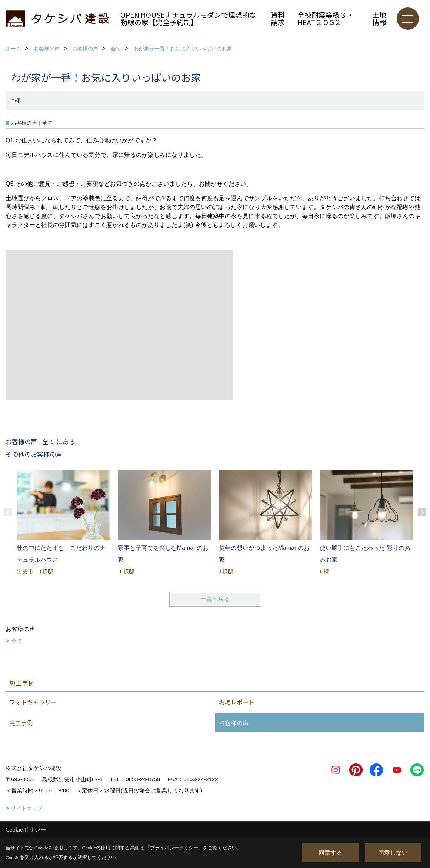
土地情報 (379, 18)
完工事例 (21, 723)
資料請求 (278, 18)
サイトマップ (27, 808)
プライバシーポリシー (174, 848)
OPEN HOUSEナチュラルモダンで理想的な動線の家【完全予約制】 (188, 18)
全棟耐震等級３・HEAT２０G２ (326, 18)
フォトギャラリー (33, 702)
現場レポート (237, 702)
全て (17, 641)
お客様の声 (234, 723)
